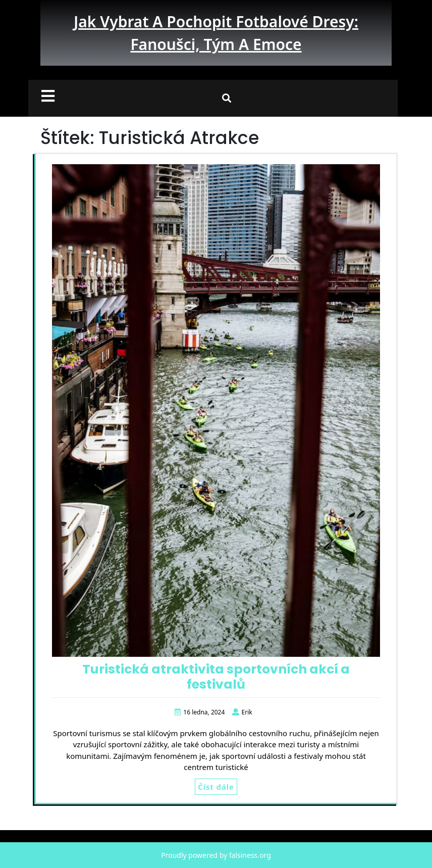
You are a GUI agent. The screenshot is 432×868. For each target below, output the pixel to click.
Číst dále (216, 787)
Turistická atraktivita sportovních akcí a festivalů (216, 677)
